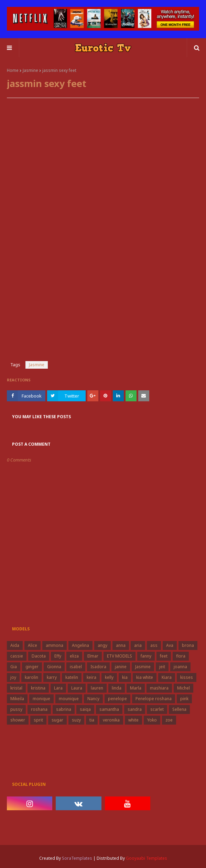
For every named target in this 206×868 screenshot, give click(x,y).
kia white (145, 677)
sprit (38, 720)
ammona (55, 645)
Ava (170, 645)
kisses (187, 677)
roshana (39, 709)
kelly (109, 677)
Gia (14, 667)
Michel (183, 688)
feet (164, 656)
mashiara (159, 688)
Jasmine (30, 70)
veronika (111, 720)
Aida (15, 645)
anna (121, 645)
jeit (162, 667)
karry (52, 677)
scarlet (157, 709)
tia (92, 720)
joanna (180, 667)
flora (181, 656)
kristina (38, 688)
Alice (32, 645)
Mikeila (17, 699)
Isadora (98, 667)
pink (184, 699)
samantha (109, 709)
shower (18, 720)
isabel (76, 667)
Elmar (93, 656)
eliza (74, 656)
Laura (77, 688)
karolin (31, 677)
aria (138, 645)
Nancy (93, 699)
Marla (136, 688)
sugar (57, 720)
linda (117, 688)
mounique (69, 699)
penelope (117, 699)
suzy (76, 720)
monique (41, 699)
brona (188, 645)
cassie (17, 656)
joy (13, 677)
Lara (58, 688)
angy (102, 645)
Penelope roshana (154, 699)
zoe (169, 720)
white (133, 720)
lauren (97, 688)
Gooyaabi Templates (147, 858)
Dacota (39, 656)
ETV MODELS (120, 656)
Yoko (152, 720)
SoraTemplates (77, 858)
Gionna (54, 667)
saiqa (85, 709)
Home (13, 70)
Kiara (167, 677)
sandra (135, 709)
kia (125, 677)
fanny (146, 656)
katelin (72, 677)
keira (91, 677)
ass (154, 645)
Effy (58, 656)
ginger (32, 667)
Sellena (179, 709)
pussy (16, 709)
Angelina (80, 645)
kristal (16, 688)
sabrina (64, 709)
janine (121, 667)
